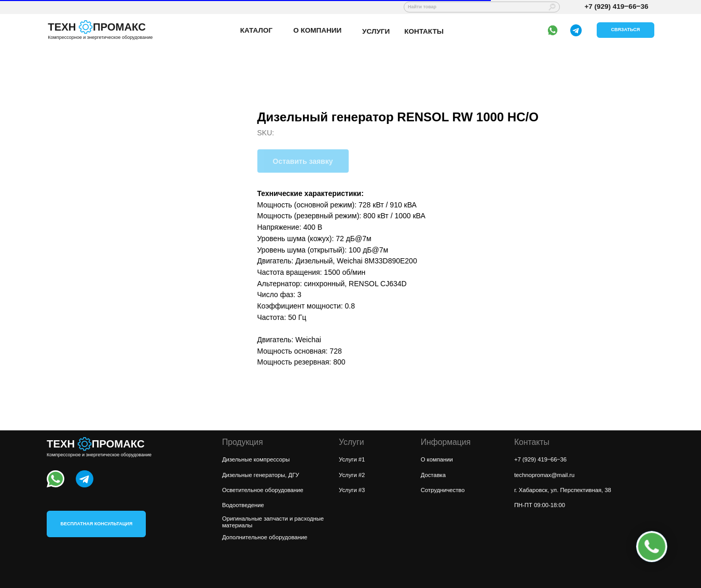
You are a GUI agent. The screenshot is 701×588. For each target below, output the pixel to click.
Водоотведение (243, 505)
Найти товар (422, 7)
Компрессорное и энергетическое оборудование (100, 37)
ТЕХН (62, 27)
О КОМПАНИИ (317, 30)
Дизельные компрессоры (256, 459)
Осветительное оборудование (263, 490)
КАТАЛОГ (256, 30)
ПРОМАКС (119, 27)
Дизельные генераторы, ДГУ (261, 475)
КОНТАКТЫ (424, 31)
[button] (626, 30)
